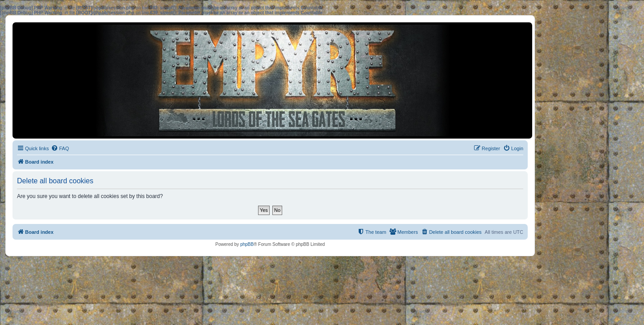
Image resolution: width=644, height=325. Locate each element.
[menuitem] (60, 148)
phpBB (247, 244)
